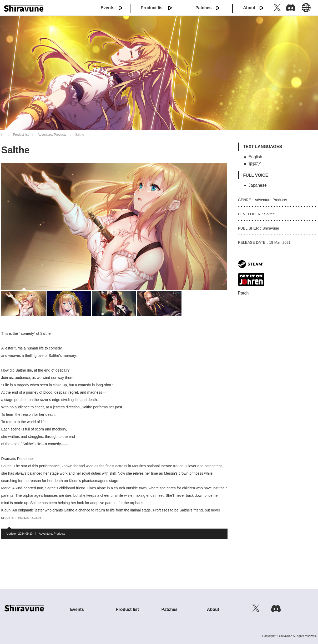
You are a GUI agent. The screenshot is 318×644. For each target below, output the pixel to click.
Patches (203, 8)
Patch (243, 293)
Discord (291, 7)
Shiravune (286, 636)
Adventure (46, 534)
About (249, 8)
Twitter (277, 7)
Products (59, 534)
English (306, 11)
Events (107, 8)
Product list (152, 8)
